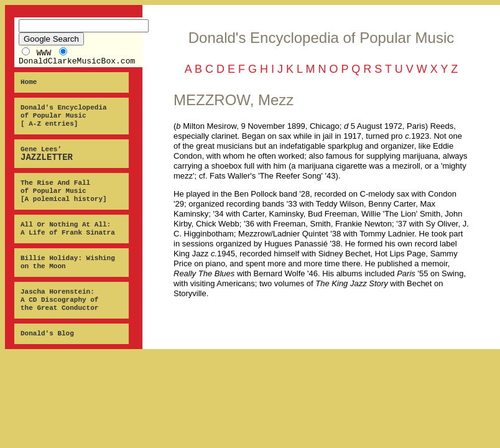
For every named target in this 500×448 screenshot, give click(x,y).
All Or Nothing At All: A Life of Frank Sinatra (68, 229)
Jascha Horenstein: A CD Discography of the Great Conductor (59, 300)
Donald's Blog (47, 334)
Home (29, 82)
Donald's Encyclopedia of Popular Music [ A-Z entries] (64, 116)
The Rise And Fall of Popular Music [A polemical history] (64, 191)
